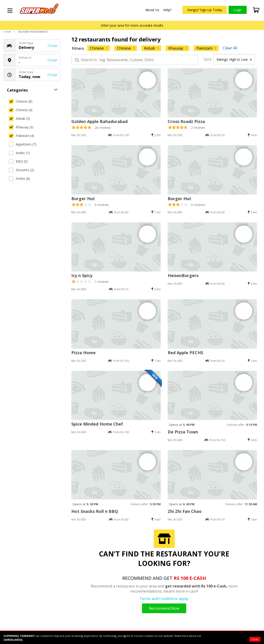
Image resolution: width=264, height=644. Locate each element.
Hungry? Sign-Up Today (205, 10)
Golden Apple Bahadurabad (99, 121)
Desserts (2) (21, 170)
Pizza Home (83, 353)
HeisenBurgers (183, 275)
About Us (152, 10)
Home (7, 32)
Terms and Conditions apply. (164, 599)
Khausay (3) (21, 127)
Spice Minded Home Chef (97, 424)
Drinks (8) (19, 178)
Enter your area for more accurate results (132, 25)
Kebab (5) (19, 118)
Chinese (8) (21, 101)
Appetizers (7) (23, 144)
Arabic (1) (19, 153)
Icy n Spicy (82, 275)
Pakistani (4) (21, 136)
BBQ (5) (18, 161)
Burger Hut (83, 199)
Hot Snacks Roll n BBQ (95, 511)
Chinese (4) (21, 110)
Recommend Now (164, 608)
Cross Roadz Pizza (186, 121)
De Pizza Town (183, 432)
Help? (167, 10)
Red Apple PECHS (185, 353)
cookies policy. (13, 639)
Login (238, 10)
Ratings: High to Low (234, 59)
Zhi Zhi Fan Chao (185, 511)
